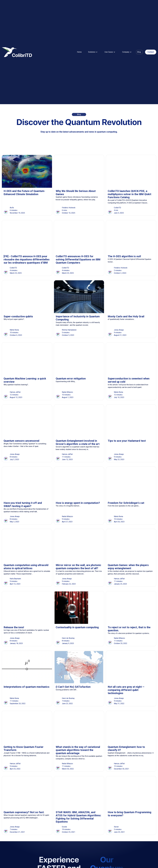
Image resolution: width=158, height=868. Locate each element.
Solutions (92, 52)
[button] (93, 52)
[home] (17, 52)
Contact (151, 52)
